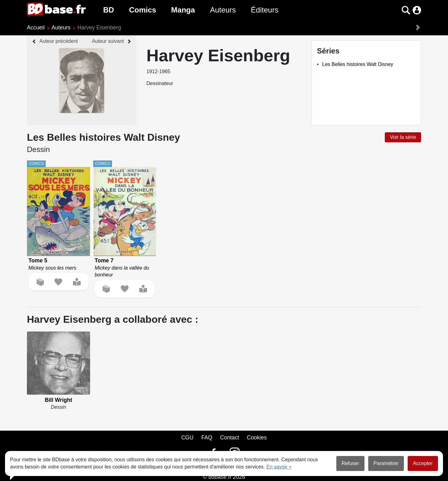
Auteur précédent (59, 41)
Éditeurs (265, 10)
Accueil (36, 28)
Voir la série (403, 137)
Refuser (350, 463)
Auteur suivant (108, 41)
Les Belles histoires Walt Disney (358, 64)
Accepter (423, 463)
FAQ (207, 438)
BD (109, 10)
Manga (183, 10)
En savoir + (279, 467)
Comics (143, 10)
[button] (406, 10)
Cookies (257, 438)
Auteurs (223, 10)
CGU (187, 438)
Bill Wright (59, 400)
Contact (229, 438)
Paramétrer (386, 463)
